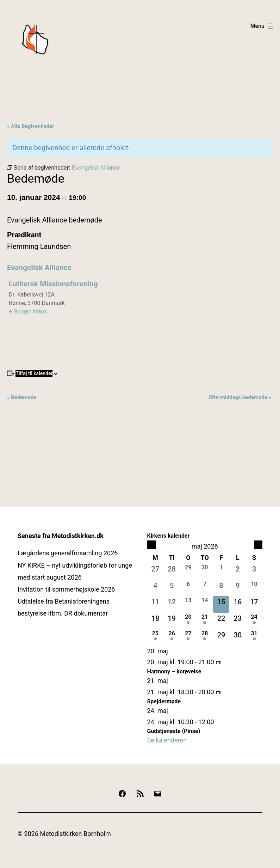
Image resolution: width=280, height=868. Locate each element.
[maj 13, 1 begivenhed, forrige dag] (188, 604)
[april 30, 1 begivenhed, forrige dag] (205, 572)
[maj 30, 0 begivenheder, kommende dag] (238, 638)
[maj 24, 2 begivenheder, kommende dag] (254, 621)
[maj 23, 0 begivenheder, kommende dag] (238, 621)
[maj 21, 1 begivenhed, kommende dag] (205, 621)
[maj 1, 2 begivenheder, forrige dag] (221, 572)
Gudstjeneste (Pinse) (174, 731)
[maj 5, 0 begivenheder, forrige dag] (172, 588)
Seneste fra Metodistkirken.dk (61, 536)
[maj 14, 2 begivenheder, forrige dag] (205, 604)
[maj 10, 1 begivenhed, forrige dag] (254, 588)
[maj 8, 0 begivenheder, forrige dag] (221, 588)
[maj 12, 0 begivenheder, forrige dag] (172, 604)
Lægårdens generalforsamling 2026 (68, 553)
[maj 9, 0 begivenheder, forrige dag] (238, 588)
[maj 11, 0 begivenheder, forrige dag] (155, 604)
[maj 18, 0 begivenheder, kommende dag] (155, 621)
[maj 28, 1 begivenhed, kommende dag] (205, 638)
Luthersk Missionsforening (53, 284)
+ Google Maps (28, 311)
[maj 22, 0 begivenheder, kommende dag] (221, 621)
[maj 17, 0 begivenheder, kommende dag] (254, 604)
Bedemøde (22, 397)
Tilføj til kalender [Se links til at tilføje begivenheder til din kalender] (34, 373)
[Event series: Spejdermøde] (219, 692)
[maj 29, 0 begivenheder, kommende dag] (221, 638)
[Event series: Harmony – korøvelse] (219, 662)
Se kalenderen (167, 740)
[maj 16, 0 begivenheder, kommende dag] (238, 604)
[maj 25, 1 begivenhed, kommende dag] (155, 638)
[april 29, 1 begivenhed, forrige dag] (188, 572)
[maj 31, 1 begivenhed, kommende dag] (254, 638)
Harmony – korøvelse (174, 671)
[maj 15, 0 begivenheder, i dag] (221, 604)
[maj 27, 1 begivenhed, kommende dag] (188, 638)
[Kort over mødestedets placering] (206, 324)
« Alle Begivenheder (31, 126)
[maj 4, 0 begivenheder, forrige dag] (155, 588)
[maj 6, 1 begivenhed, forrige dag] (188, 588)
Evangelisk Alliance (39, 268)
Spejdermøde (164, 701)
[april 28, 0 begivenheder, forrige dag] (172, 572)
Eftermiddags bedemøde (240, 397)
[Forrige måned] (151, 545)
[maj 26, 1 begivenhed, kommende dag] (172, 638)
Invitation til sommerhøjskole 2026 (66, 589)
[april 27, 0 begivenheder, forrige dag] (155, 572)
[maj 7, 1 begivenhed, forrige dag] (205, 588)
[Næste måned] (258, 545)
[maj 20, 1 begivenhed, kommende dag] (188, 621)
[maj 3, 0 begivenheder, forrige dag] (254, 572)
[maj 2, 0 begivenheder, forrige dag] (238, 572)
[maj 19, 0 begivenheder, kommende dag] (172, 621)
